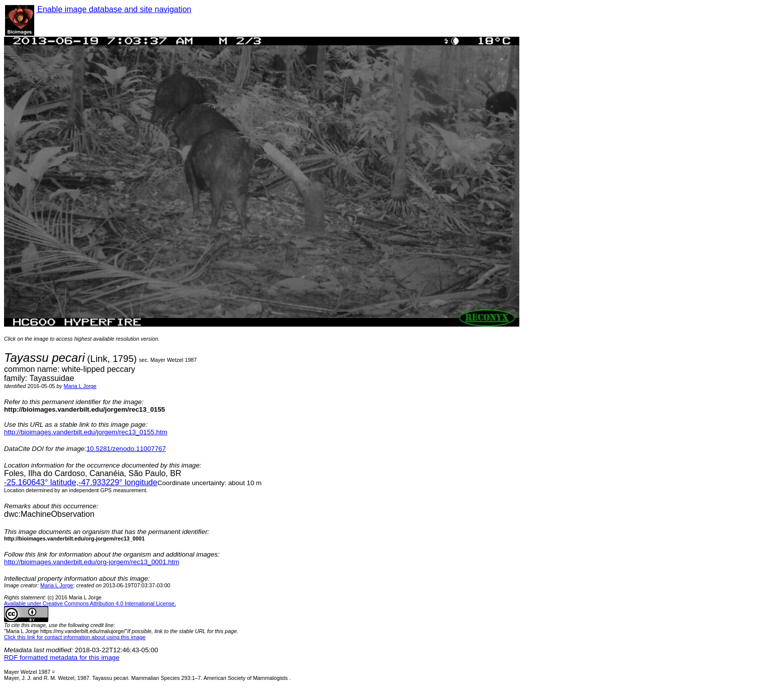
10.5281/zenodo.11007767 (126, 449)
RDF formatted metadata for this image (62, 658)
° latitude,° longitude (81, 482)
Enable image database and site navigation (114, 9)
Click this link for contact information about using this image (75, 637)
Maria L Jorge (80, 386)
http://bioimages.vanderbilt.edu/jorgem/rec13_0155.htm (86, 432)
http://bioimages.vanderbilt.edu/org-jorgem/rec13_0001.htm (92, 562)
